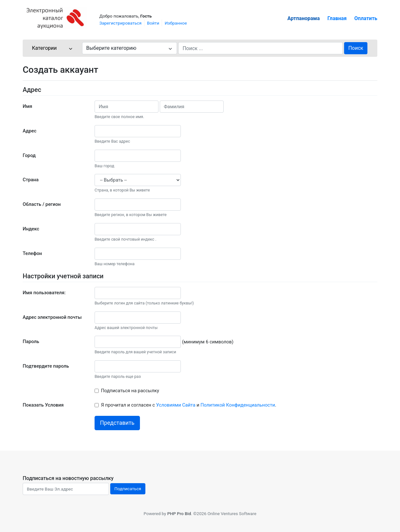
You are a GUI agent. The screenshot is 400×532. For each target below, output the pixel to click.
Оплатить (366, 18)
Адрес (30, 131)
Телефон (32, 253)
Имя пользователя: (44, 293)
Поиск (356, 48)
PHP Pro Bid (179, 513)
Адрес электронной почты (52, 317)
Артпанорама (304, 18)
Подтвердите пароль (46, 366)
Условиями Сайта (176, 405)
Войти (153, 23)
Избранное (176, 23)
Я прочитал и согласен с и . (189, 405)
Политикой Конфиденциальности (238, 405)
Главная (337, 18)
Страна (31, 180)
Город (29, 155)
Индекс (31, 229)
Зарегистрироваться (120, 23)
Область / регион (42, 204)
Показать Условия (43, 405)
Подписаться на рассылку (130, 391)
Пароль (31, 341)
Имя (27, 106)
